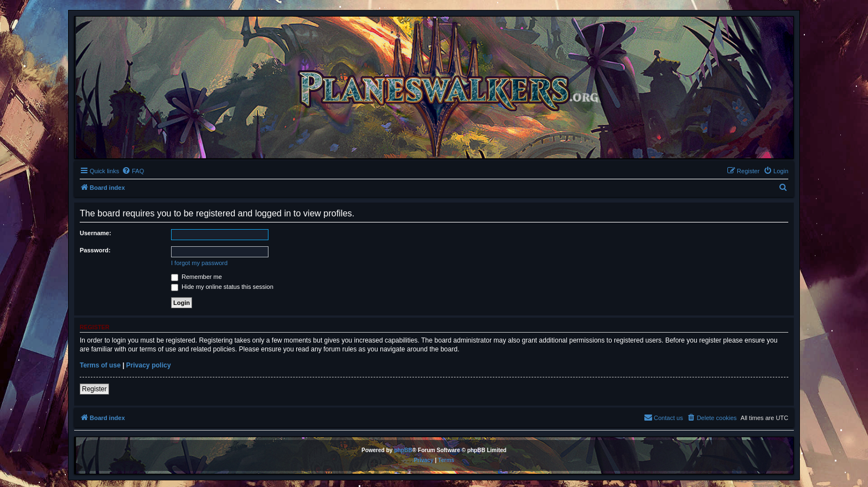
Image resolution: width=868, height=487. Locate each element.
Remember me (197, 277)
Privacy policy (149, 365)
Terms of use (100, 365)
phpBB (403, 450)
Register (94, 389)
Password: (95, 250)
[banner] (434, 87)
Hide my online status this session (222, 287)
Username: (95, 233)
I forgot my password (199, 263)
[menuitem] (133, 171)
